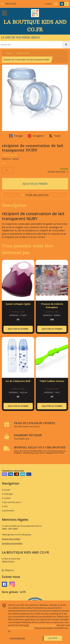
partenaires (8, 511)
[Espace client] (56, 4)
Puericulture (9, 155)
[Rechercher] (66, 45)
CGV (5, 506)
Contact (48, 4)
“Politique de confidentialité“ (21, 628)
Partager (16, 136)
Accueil (8, 53)
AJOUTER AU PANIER (35, 184)
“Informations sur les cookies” (43, 625)
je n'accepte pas (17, 638)
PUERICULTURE (23, 53)
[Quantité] (8, 170)
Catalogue (7, 494)
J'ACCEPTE (53, 638)
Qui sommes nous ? (12, 502)
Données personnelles (12, 543)
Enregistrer (36, 136)
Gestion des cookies (11, 539)
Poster (55, 136)
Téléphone (8, 570)
